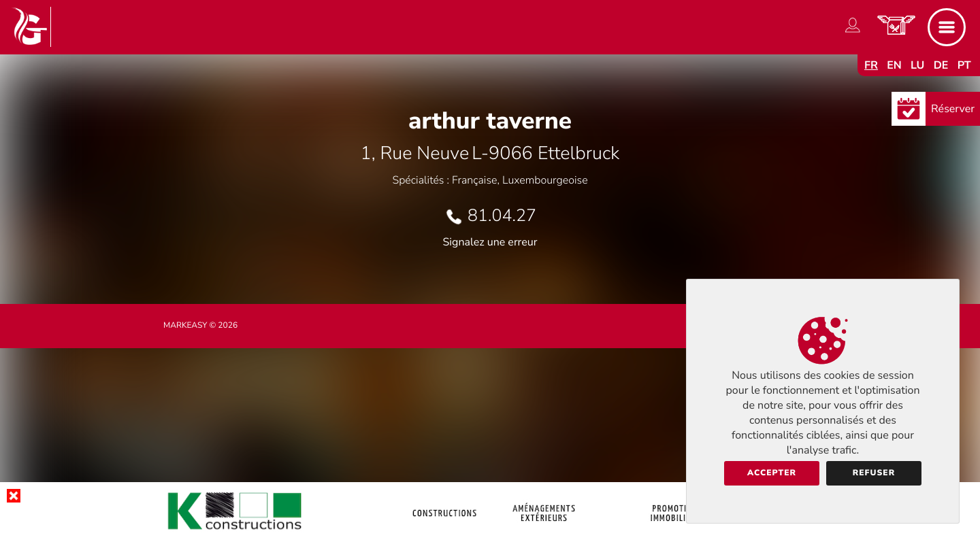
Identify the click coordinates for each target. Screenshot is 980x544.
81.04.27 (502, 216)
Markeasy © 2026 (200, 326)
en (894, 65)
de (941, 65)
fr (871, 65)
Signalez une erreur (490, 242)
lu (917, 65)
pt (964, 65)
